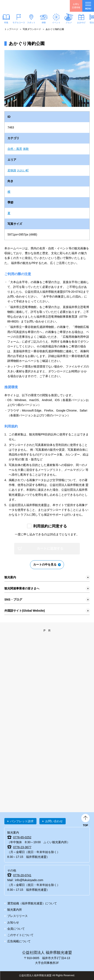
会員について (16, 929)
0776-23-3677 (22, 847)
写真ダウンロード (32, 29)
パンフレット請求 (22, 821)
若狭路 (12, 170)
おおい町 (23, 170)
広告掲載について (19, 941)
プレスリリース (18, 916)
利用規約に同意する (50, 526)
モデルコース (19, 22)
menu (88, 6)
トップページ (11, 29)
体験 (44, 23)
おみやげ (81, 22)
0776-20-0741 (22, 875)
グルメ (69, 23)
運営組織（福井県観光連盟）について (32, 903)
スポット (31, 22)
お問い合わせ (54, 821)
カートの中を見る (45, 564)
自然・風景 (15, 149)
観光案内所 (15, 910)
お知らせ (13, 922)
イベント (56, 22)
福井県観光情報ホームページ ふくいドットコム (23, 6)
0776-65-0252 (22, 837)
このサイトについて (20, 935)
